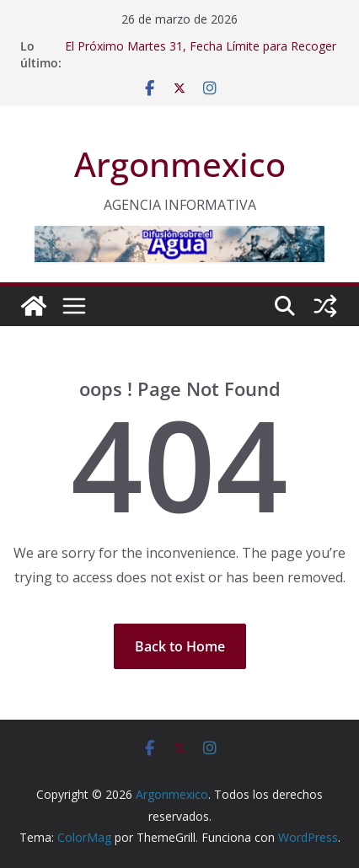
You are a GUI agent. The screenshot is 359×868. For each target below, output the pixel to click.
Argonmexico (180, 164)
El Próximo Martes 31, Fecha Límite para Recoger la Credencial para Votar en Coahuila (201, 54)
